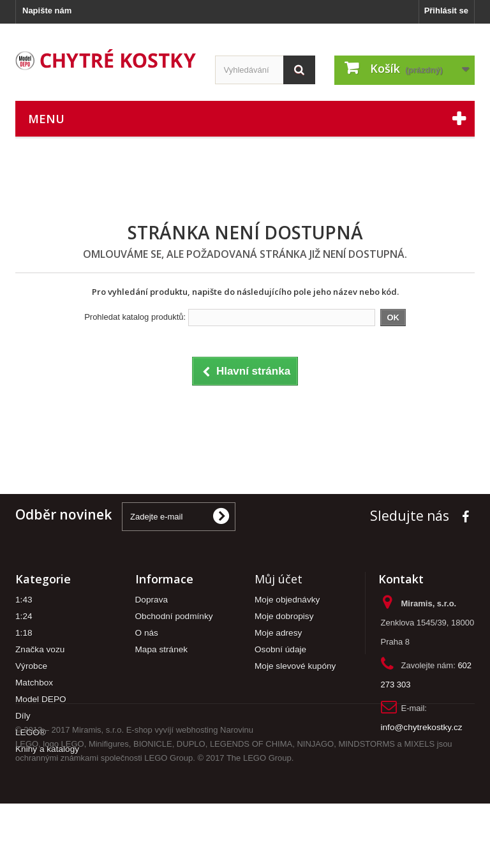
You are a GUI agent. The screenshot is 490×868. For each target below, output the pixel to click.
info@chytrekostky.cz (422, 727)
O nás (147, 633)
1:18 (24, 633)
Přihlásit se (446, 11)
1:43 (24, 600)
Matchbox (34, 683)
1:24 (24, 616)
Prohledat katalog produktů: (135, 317)
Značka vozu (40, 649)
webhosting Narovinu (215, 794)
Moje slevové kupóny (295, 666)
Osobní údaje (280, 649)
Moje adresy (278, 633)
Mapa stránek (162, 649)
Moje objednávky (287, 600)
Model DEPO (41, 699)
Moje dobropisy (284, 616)
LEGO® (31, 732)
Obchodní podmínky (174, 616)
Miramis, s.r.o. (98, 794)
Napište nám (47, 11)
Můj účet (278, 579)
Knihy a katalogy (47, 749)
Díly (23, 716)
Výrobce (31, 666)
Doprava (152, 600)
